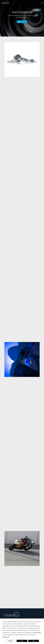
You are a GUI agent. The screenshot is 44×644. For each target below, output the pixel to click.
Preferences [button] (6, 637)
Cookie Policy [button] (37, 633)
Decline (22, 641)
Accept (34, 641)
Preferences (10, 641)
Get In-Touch (22, 22)
